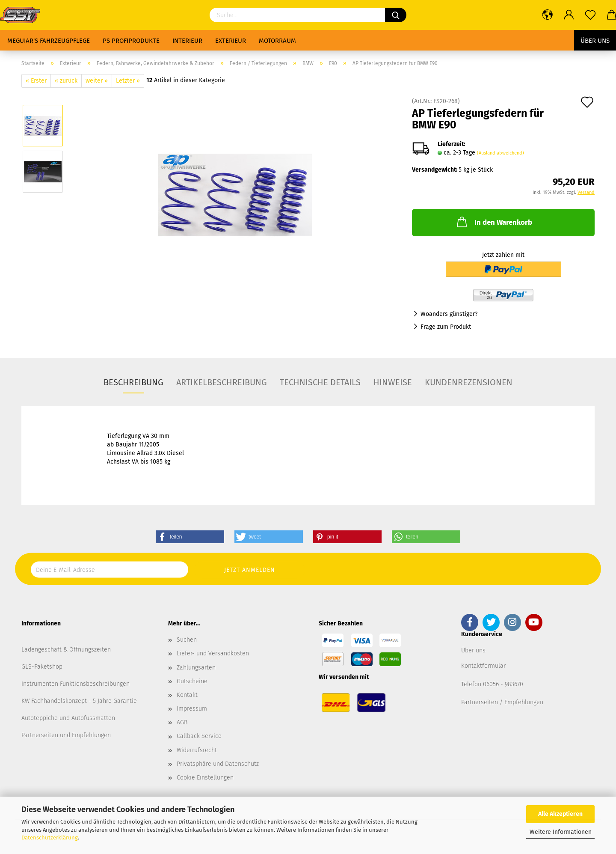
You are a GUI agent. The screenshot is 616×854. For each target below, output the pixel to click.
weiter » (97, 81)
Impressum (192, 709)
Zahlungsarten (196, 668)
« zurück (66, 81)
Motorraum (277, 41)
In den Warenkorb (494, 222)
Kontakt (187, 695)
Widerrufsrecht (197, 750)
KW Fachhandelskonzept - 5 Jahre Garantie (79, 701)
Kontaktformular (483, 666)
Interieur (187, 41)
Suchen (187, 640)
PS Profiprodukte (131, 41)
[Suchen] (396, 15)
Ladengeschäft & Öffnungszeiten (66, 650)
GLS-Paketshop (42, 667)
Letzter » (128, 81)
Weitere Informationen (561, 832)
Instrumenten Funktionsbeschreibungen (76, 684)
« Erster (36, 81)
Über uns (595, 41)
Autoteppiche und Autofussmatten (68, 718)
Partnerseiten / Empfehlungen (502, 702)
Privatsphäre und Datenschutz (218, 764)
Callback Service (199, 736)
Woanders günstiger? (449, 314)
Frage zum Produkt (446, 327)
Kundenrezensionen (469, 382)
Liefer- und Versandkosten (213, 653)
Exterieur (231, 41)
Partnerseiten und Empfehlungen (66, 735)
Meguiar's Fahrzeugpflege (49, 41)
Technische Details (320, 382)
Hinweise (393, 382)
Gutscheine (192, 681)
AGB (182, 722)
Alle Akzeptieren (560, 814)
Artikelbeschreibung (222, 382)
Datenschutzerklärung (50, 838)
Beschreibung (133, 382)
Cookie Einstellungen (205, 778)
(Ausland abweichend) (500, 153)
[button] (190, 537)
